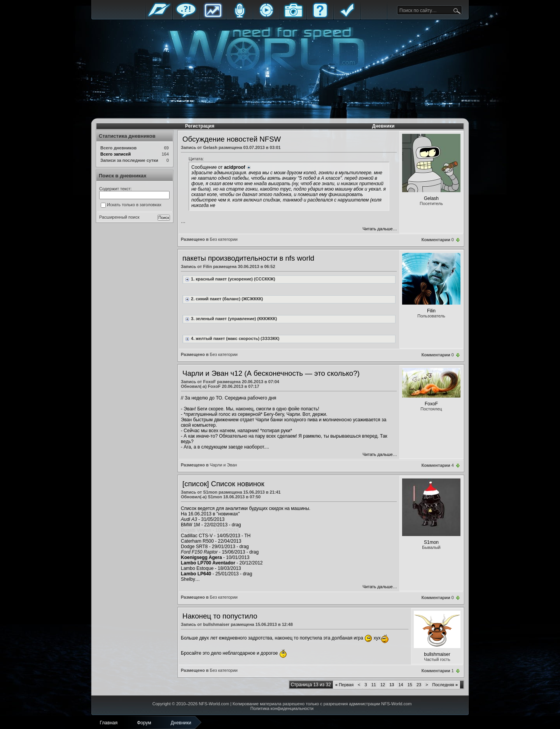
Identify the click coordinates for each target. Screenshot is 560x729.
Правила (347, 17)
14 (401, 685)
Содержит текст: (115, 189)
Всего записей (115, 154)
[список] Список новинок (223, 484)
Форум (186, 17)
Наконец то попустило (220, 616)
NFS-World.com (214, 704)
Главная (159, 17)
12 (383, 685)
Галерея (293, 17)
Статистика (213, 17)
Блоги (240, 17)
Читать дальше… (380, 229)
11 (374, 685)
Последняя (445, 685)
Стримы (266, 17)
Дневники (383, 126)
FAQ (320, 17)
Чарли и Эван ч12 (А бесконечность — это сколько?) (271, 373)
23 (419, 685)
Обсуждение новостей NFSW (232, 139)
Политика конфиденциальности (282, 708)
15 (410, 685)
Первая (344, 685)
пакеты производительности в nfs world (248, 258)
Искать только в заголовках (131, 205)
